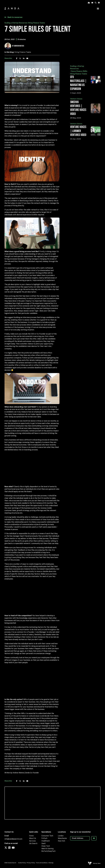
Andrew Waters (19, 46)
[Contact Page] (92, 3)
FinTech (44, 838)
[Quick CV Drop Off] (89, 3)
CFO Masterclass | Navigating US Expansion (78, 83)
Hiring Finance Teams (36, 23)
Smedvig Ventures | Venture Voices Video (78, 108)
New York (61, 841)
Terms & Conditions (42, 863)
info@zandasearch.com (13, 839)
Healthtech (46, 841)
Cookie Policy (22, 863)
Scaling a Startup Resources (16, 23)
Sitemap (51, 863)
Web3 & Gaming (47, 849)
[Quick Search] (96, 3)
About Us (33, 838)
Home (31, 836)
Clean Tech (46, 846)
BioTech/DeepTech (48, 851)
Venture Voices (76, 99)
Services (32, 841)
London (61, 836)
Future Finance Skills (79, 71)
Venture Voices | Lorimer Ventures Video (78, 131)
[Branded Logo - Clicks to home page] (12, 9)
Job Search (33, 843)
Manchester (62, 838)
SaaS (43, 843)
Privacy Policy (31, 863)
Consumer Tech (47, 836)
